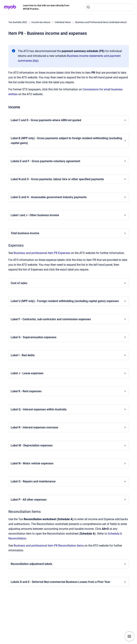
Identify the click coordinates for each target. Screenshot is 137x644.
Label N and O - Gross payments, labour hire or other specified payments (69, 179)
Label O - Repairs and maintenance (69, 481)
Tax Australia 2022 (18, 22)
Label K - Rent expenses (69, 391)
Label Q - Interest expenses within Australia (69, 409)
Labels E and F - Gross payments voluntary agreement (69, 161)
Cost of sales (69, 283)
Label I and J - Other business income (69, 215)
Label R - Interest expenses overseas (69, 427)
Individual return (63, 22)
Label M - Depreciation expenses (69, 445)
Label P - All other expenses (69, 500)
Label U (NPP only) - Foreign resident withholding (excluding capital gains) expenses (69, 301)
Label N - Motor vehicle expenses (69, 463)
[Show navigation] (129, 636)
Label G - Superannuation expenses (69, 337)
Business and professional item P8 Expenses (42, 253)
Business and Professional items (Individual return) (101, 22)
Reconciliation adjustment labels (69, 564)
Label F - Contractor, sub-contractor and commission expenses (69, 319)
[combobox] (109, 7)
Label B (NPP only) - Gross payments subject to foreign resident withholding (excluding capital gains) (69, 141)
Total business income (69, 233)
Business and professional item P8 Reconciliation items (49, 546)
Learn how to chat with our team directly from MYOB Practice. (46, 7)
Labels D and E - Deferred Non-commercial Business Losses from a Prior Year (69, 582)
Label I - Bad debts (69, 355)
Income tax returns (41, 22)
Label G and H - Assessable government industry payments (69, 197)
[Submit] (88, 7)
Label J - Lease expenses (69, 373)
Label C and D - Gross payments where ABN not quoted (69, 120)
